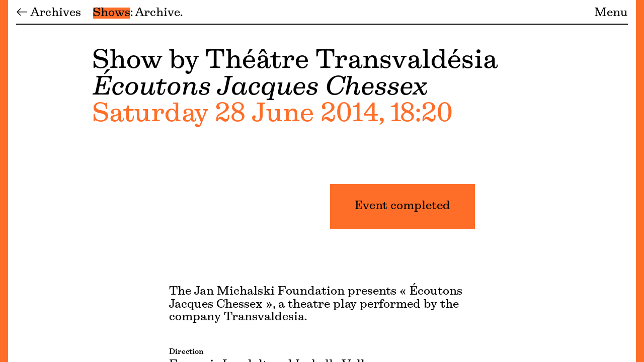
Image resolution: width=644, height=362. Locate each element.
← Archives (49, 13)
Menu (611, 13)
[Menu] (4, 181)
